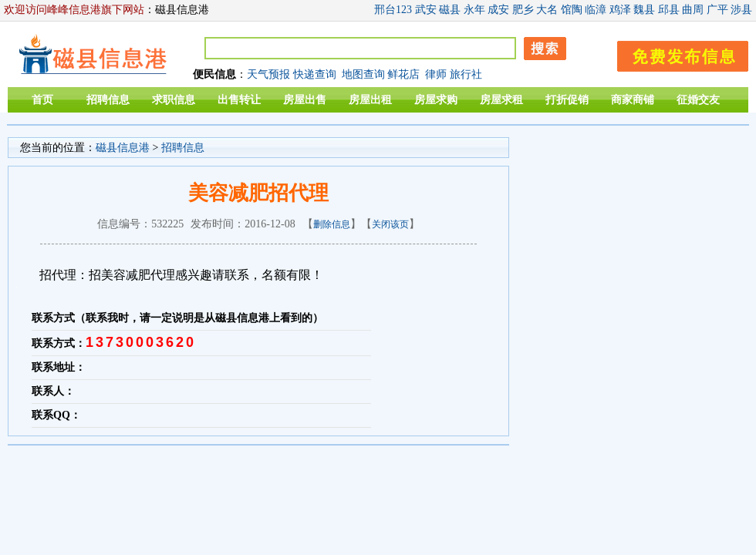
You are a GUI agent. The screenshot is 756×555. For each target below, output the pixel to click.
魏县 (644, 10)
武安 (426, 10)
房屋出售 (305, 100)
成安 (498, 10)
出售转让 (239, 100)
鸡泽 (620, 10)
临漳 (596, 10)
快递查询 (315, 74)
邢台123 (393, 10)
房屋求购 (436, 100)
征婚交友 (698, 100)
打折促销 (567, 100)
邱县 (669, 10)
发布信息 (675, 54)
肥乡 (523, 10)
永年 (474, 10)
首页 (42, 100)
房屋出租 (370, 100)
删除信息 (332, 224)
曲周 (693, 10)
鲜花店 (403, 74)
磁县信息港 (123, 148)
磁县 (450, 10)
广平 (717, 10)
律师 (436, 74)
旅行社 (466, 74)
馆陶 (572, 10)
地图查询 (363, 74)
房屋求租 (501, 100)
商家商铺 (633, 100)
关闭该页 (390, 224)
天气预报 (268, 74)
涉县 (741, 10)
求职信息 (174, 100)
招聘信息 (108, 100)
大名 (547, 10)
